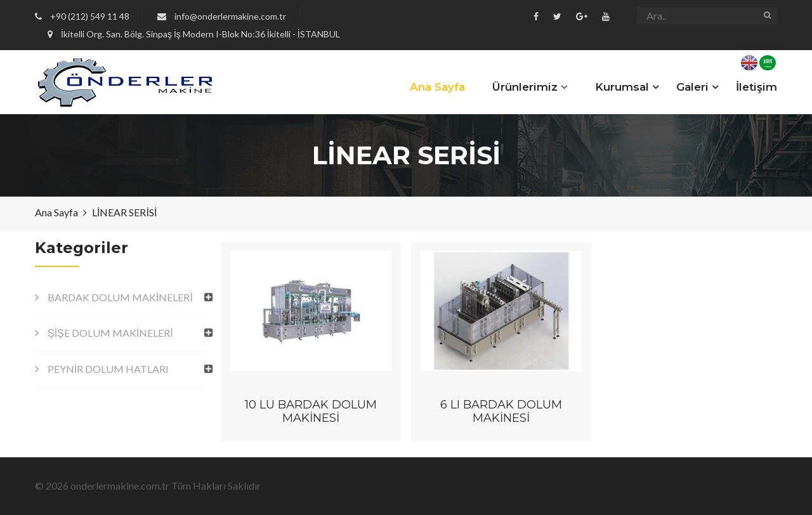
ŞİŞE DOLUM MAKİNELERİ (110, 333)
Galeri (692, 87)
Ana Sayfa (437, 87)
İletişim (756, 87)
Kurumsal (622, 87)
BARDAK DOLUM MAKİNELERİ (120, 297)
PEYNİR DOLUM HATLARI (108, 369)
